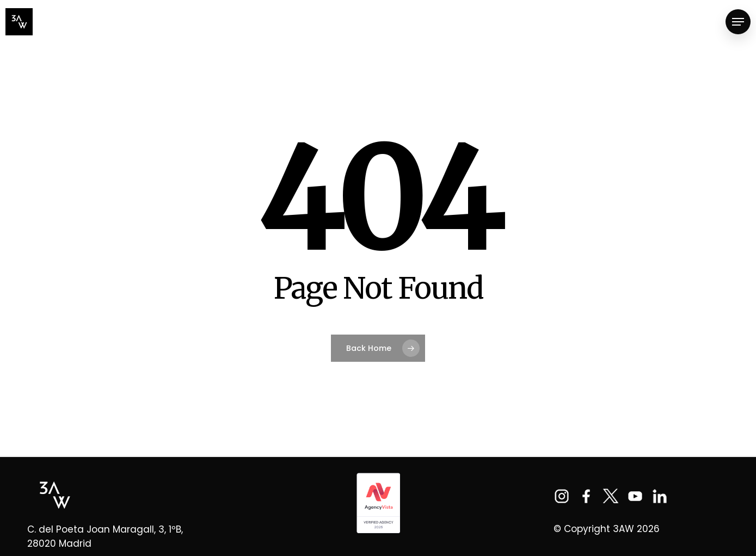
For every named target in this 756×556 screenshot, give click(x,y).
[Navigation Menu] (738, 22)
